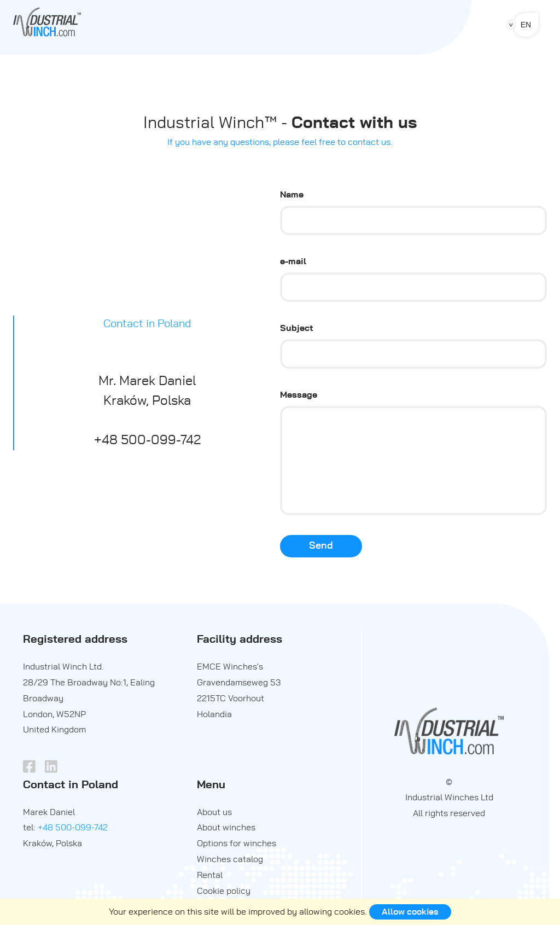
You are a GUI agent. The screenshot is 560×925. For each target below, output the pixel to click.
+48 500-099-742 (73, 828)
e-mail (293, 261)
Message (299, 395)
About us (214, 812)
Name (292, 195)
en (526, 25)
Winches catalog (230, 859)
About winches (226, 828)
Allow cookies (410, 912)
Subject (297, 328)
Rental (210, 875)
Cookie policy (224, 891)
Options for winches (237, 843)
